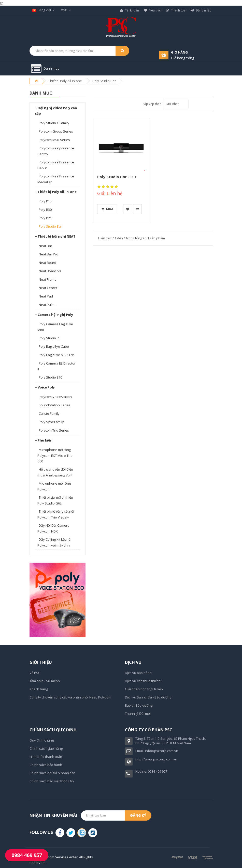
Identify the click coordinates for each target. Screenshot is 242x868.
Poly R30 (45, 210)
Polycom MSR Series (54, 140)
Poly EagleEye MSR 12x (56, 355)
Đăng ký (138, 815)
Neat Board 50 (50, 271)
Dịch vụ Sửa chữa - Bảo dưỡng (148, 697)
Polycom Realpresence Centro (56, 151)
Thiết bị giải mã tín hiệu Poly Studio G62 (55, 500)
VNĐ (66, 10)
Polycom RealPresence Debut (56, 165)
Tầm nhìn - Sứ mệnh (45, 681)
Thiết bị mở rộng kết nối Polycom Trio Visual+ (56, 514)
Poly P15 (45, 201)
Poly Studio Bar (104, 81)
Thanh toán (176, 10)
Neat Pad (46, 296)
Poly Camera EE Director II (56, 366)
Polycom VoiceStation (55, 397)
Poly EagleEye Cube (54, 346)
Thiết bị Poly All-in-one (65, 81)
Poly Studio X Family (54, 123)
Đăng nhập (201, 10)
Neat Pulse (47, 305)
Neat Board (47, 263)
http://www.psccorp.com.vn (156, 759)
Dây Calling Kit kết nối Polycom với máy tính (54, 542)
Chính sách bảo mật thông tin (52, 781)
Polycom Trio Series (54, 430)
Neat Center (48, 288)
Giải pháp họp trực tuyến (144, 689)
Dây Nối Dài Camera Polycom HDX (53, 528)
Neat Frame (48, 279)
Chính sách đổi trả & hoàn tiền (52, 773)
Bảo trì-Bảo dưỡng (139, 705)
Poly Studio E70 (50, 377)
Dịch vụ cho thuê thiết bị (143, 681)
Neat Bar (45, 246)
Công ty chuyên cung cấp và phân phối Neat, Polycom (70, 697)
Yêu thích (153, 10)
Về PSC (35, 673)
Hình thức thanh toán (46, 757)
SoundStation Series (55, 405)
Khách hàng (39, 689)
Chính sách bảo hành (46, 765)
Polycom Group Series (56, 131)
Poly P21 (45, 218)
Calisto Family (49, 413)
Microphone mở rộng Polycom (54, 486)
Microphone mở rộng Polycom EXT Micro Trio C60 (55, 455)
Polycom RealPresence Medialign (56, 179)
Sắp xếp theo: (153, 104)
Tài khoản (130, 10)
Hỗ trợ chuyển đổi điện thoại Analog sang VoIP (55, 472)
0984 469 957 (27, 855)
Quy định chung (42, 740)
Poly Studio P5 (50, 338)
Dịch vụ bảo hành (138, 673)
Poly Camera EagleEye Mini (55, 327)
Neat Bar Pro (48, 254)
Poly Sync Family (51, 422)
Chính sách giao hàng (46, 748)
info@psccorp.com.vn (162, 751)
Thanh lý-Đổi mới (138, 714)
